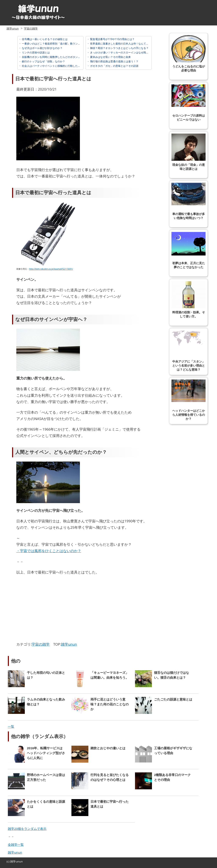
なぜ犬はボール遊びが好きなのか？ (42, 48)
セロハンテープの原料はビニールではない (188, 103)
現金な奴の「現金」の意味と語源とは (188, 152)
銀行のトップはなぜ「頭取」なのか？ (43, 61)
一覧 (11, 726)
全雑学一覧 (16, 844)
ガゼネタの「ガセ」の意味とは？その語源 (114, 66)
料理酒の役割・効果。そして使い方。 (188, 300)
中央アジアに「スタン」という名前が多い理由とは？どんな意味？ (188, 351)
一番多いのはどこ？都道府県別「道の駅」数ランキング (53, 44)
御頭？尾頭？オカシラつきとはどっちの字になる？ (119, 48)
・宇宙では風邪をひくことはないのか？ (49, 551)
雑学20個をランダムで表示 (27, 829)
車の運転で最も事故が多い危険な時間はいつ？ (188, 201)
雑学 (13, 861)
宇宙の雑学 (31, 28)
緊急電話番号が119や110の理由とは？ (112, 39)
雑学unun (13, 28)
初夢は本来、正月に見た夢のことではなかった (188, 250)
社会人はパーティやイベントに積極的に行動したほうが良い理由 (58, 66)
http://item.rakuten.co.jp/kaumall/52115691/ (51, 269)
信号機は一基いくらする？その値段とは (44, 39)
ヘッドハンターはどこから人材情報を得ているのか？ (188, 400)
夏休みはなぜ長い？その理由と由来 (110, 57)
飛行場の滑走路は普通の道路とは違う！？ (114, 61)
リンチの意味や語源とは (35, 52)
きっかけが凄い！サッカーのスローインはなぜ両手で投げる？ (125, 52)
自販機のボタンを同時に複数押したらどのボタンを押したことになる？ (62, 57)
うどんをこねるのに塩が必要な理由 (188, 54)
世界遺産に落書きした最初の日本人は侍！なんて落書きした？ (125, 44)
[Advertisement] (52, 609)
